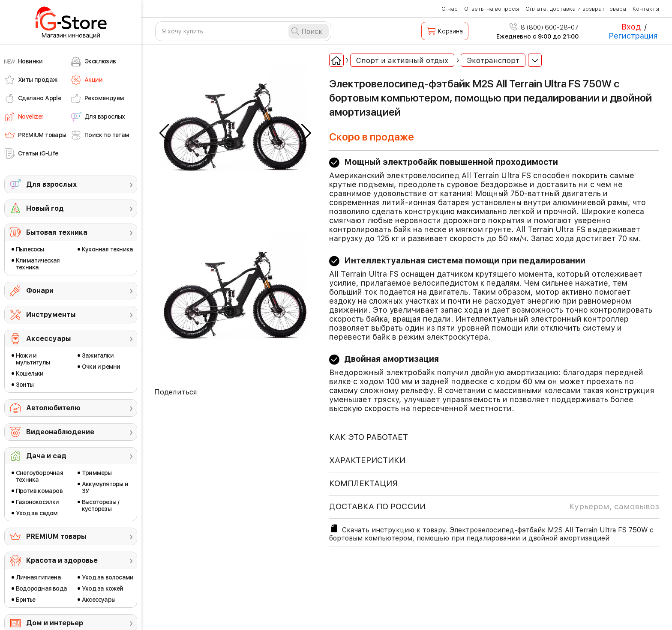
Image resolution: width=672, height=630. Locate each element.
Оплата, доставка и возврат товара (576, 9)
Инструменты (51, 315)
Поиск (312, 31)
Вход (631, 27)
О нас (450, 9)
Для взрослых (51, 184)
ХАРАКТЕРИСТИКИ (367, 460)
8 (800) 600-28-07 (544, 27)
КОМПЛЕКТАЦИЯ (363, 483)
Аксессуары (49, 339)
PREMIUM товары (56, 536)
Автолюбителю (53, 408)
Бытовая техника (57, 232)
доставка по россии (494, 507)
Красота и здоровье (62, 560)
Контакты (646, 9)
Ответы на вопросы (492, 9)
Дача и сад (46, 456)
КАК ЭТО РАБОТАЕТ (369, 437)
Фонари (40, 291)
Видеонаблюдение (60, 432)
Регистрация (633, 36)
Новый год (45, 208)
